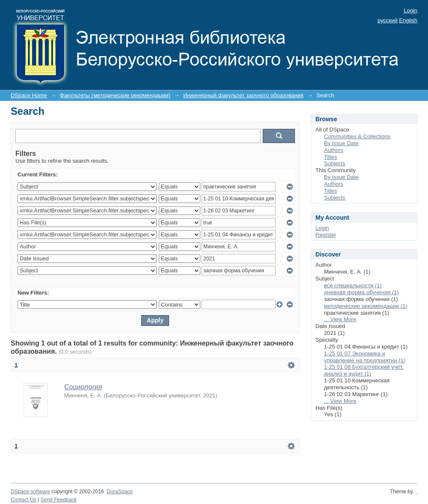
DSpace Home (29, 95)
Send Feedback (59, 500)
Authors (334, 150)
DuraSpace (119, 492)
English (408, 20)
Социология (83, 387)
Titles (331, 157)
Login (410, 10)
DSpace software (30, 492)
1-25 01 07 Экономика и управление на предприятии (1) (365, 357)
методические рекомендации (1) (366, 306)
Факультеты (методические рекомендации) (115, 95)
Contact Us (24, 500)
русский (388, 20)
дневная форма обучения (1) (361, 292)
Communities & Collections (357, 136)
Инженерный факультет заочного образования (243, 95)
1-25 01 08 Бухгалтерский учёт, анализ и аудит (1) (364, 370)
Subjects (335, 163)
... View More (340, 319)
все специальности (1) (353, 285)
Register (326, 235)
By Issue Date (341, 143)
